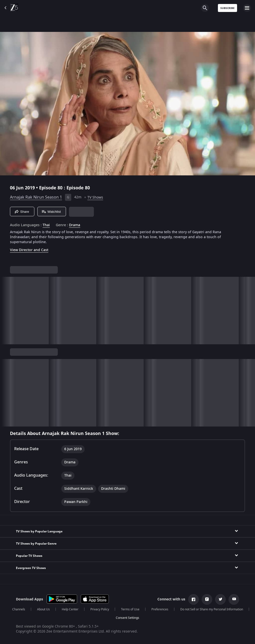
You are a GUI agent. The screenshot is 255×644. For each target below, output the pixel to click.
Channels (19, 609)
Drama (75, 225)
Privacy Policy (100, 609)
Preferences (160, 609)
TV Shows (95, 197)
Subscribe (227, 8)
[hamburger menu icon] (247, 8)
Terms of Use (130, 609)
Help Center (70, 609)
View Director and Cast (29, 250)
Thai (46, 225)
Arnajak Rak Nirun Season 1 (36, 197)
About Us (43, 609)
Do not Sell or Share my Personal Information (212, 609)
